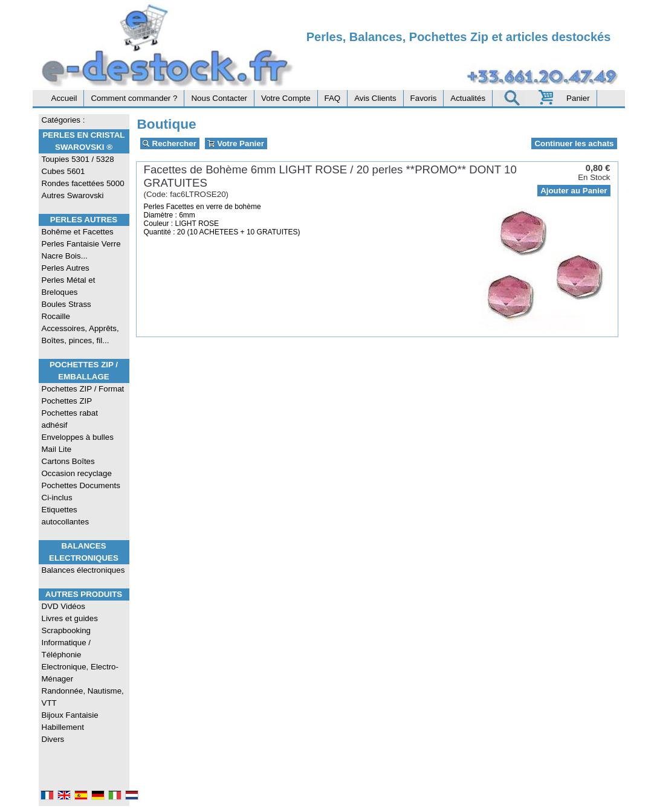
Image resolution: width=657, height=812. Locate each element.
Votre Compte (286, 98)
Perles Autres (84, 220)
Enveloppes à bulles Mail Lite (78, 443)
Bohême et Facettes (78, 232)
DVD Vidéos (63, 606)
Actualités (468, 98)
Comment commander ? (134, 98)
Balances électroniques (83, 570)
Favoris (424, 98)
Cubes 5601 (63, 171)
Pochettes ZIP (67, 401)
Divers (53, 739)
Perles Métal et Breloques (69, 286)
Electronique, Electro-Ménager (80, 673)
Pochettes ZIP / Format (83, 389)
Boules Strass (66, 304)
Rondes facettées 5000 (83, 183)
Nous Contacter (219, 98)
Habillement (63, 727)
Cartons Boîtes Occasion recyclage (77, 467)
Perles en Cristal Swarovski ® (83, 141)
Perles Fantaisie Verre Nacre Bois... (81, 250)
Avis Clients (375, 98)
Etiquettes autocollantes (66, 516)
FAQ (333, 98)
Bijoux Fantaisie (70, 715)
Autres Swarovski (73, 195)
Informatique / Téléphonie (66, 649)
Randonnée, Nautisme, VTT (83, 697)
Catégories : (63, 120)
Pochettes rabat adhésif (70, 419)
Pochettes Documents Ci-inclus (81, 491)
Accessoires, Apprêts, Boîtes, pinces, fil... (80, 334)
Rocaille (56, 316)
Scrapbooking (66, 630)
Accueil (64, 98)
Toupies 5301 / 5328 (78, 159)
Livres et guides (70, 618)
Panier (578, 98)
